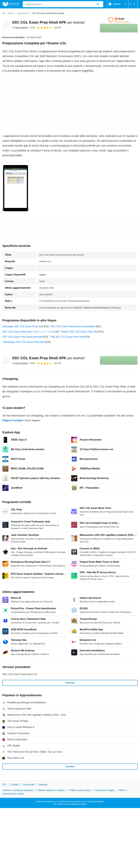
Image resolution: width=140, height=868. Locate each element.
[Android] (11, 13)
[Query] (63, 4)
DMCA (122, 790)
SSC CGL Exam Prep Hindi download (23, 337)
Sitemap (43, 785)
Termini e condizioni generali (18, 790)
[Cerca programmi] (98, 4)
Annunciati (28, 785)
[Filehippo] (11, 4)
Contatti (14, 785)
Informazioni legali (105, 790)
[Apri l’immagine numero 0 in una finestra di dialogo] (16, 188)
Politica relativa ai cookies (51, 790)
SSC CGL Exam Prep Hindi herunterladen (73, 326)
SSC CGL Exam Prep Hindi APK (48, 22)
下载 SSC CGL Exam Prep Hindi (67, 337)
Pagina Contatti (12, 420)
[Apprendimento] (23, 13)
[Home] (4, 13)
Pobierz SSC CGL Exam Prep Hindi (80, 332)
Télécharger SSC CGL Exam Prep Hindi (24, 342)
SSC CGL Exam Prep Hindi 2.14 (20, 674)
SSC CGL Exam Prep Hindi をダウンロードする (28, 332)
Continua (70, 683)
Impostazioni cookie (13, 794)
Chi (4, 785)
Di (20, 27)
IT (133, 4)
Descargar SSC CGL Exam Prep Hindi (23, 326)
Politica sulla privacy (80, 790)
